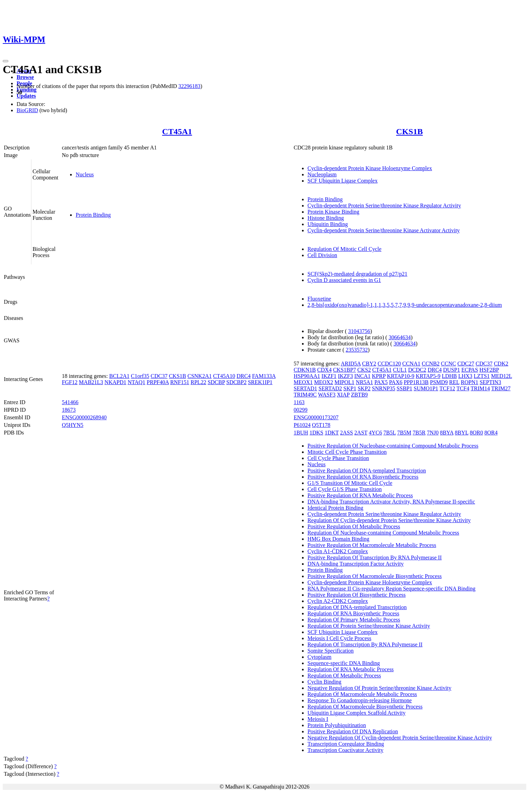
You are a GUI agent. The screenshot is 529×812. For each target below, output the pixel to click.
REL (454, 382)
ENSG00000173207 (316, 417)
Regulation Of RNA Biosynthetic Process (353, 613)
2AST (361, 433)
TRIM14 (480, 388)
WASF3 (327, 395)
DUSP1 (452, 370)
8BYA (447, 433)
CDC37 (159, 376)
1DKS (316, 433)
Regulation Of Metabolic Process (344, 676)
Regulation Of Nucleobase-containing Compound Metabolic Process (383, 533)
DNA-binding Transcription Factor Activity (356, 564)
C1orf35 (140, 376)
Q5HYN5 (72, 425)
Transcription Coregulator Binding (346, 744)
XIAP (343, 395)
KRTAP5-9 (428, 376)
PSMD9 (439, 382)
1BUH (301, 433)
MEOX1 (303, 382)
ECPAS (470, 370)
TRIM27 (501, 388)
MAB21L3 (91, 382)
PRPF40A (158, 382)
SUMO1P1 (426, 388)
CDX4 (324, 370)
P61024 (302, 425)
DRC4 (243, 376)
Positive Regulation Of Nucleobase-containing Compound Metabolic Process (393, 446)
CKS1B (409, 131)
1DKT (332, 433)
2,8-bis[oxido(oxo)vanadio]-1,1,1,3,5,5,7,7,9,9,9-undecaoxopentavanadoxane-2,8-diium (405, 305)
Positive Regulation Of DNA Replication (353, 731)
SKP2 (364, 388)
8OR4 (491, 433)
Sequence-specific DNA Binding (344, 663)
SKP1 (350, 388)
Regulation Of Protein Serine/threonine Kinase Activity (369, 626)
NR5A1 (364, 382)
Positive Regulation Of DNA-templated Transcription (367, 471)
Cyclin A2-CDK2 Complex (338, 601)
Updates (26, 96)
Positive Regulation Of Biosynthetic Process (356, 595)
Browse (25, 77)
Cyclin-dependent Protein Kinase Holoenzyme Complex (370, 168)
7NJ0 (433, 433)
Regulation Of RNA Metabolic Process (351, 669)
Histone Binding (326, 218)
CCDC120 (389, 364)
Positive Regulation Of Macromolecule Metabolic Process (372, 545)
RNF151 (180, 382)
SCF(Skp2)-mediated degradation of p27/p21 (357, 274)
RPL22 (198, 382)
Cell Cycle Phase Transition (338, 458)
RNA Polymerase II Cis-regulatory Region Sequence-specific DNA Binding (391, 589)
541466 (70, 402)
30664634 (400, 337)
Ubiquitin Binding (328, 224)
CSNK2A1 (199, 376)
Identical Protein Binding (335, 508)
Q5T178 (321, 425)
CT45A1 (177, 131)
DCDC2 (417, 370)
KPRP (379, 376)
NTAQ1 (136, 382)
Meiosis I (318, 719)
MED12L (502, 376)
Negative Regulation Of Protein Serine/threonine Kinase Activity (379, 688)
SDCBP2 (237, 382)
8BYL (462, 433)
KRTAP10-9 (401, 376)
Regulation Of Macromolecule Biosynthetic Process (365, 707)
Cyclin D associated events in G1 (344, 280)
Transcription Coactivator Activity (345, 750)
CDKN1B (305, 370)
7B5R (419, 433)
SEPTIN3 (490, 382)
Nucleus (85, 174)
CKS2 (364, 370)
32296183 (189, 86)
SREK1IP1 (260, 382)
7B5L (390, 433)
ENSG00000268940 (84, 417)
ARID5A (351, 364)
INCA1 (363, 376)
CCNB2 (431, 364)
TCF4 (463, 388)
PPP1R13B (416, 382)
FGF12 (70, 382)
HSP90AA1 (307, 376)
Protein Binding (93, 215)
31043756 (359, 331)
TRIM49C (305, 395)
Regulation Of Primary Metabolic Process (354, 620)
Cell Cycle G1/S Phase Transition (345, 489)
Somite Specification (331, 651)
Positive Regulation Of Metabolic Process (354, 526)
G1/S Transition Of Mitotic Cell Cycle (350, 483)
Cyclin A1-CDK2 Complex (338, 551)
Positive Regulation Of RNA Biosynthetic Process (363, 477)
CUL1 (400, 370)
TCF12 (447, 388)
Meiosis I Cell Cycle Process (339, 638)
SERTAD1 (305, 388)
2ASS (346, 433)
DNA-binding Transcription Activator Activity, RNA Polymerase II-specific (391, 502)
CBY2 (369, 364)
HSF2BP (489, 370)
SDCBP (216, 382)
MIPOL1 (344, 382)
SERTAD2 (330, 388)
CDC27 (466, 364)
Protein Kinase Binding (333, 212)
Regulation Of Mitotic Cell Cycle (344, 249)
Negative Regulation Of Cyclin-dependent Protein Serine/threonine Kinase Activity (400, 738)
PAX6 (396, 382)
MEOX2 (324, 382)
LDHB (449, 376)
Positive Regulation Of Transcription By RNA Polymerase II (375, 557)
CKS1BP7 (345, 370)
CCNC (449, 364)
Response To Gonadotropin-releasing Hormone (360, 700)
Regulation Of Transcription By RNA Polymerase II (365, 644)
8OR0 (476, 433)
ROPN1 (469, 382)
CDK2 (501, 364)
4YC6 (375, 433)
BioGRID (27, 110)
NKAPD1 (115, 382)
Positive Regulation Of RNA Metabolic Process (360, 495)
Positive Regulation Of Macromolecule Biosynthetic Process (375, 576)
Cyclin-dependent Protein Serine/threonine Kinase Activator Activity (384, 230)
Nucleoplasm (322, 174)
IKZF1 (329, 376)
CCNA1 (411, 364)
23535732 (357, 350)
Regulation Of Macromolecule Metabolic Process (362, 694)
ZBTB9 (359, 395)
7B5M (404, 433)
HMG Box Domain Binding (338, 539)
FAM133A (264, 376)
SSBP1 (404, 388)
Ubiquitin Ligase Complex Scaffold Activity (356, 713)
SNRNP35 (384, 388)
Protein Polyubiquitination (337, 725)
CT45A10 (224, 376)
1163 (299, 402)
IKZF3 (345, 376)
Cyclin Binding (324, 682)
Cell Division (322, 255)
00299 (301, 410)
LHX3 (465, 376)
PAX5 (381, 382)
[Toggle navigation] (6, 61)
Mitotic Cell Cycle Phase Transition (347, 452)
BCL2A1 (120, 376)
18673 (69, 410)
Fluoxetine (319, 299)
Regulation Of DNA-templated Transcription (357, 607)
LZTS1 (482, 376)
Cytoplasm (319, 657)
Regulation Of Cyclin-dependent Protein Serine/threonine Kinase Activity (389, 520)
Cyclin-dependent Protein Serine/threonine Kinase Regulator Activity (384, 206)
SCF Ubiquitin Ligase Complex (342, 181)
